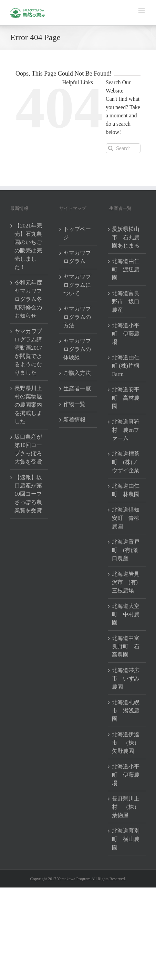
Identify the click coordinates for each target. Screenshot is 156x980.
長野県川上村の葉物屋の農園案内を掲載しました (28, 405)
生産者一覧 (77, 389)
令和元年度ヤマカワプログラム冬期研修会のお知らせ (28, 299)
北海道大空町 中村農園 (126, 614)
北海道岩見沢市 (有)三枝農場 (126, 582)
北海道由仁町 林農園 (126, 490)
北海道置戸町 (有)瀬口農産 (126, 550)
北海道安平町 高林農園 (126, 398)
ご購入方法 (77, 373)
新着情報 (74, 420)
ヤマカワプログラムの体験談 (77, 349)
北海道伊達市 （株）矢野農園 (126, 743)
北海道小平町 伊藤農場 (126, 334)
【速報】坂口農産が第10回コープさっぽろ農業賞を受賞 (28, 494)
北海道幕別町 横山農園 (126, 839)
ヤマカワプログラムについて (77, 285)
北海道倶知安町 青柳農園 (126, 518)
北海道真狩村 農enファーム (126, 430)
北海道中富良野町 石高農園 (126, 646)
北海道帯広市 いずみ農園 (126, 678)
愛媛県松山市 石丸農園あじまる (126, 237)
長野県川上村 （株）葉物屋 (126, 807)
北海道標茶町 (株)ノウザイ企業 (126, 462)
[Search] (111, 148)
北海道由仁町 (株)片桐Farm (126, 366)
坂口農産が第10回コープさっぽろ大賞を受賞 (28, 449)
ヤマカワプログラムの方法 (77, 317)
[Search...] (123, 148)
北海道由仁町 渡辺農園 (126, 269)
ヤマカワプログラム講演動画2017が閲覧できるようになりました (28, 352)
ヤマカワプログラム (77, 257)
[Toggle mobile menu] (142, 11)
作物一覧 (74, 404)
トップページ (77, 233)
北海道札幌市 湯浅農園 (126, 711)
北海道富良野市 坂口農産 (126, 302)
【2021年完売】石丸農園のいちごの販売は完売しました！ (28, 246)
